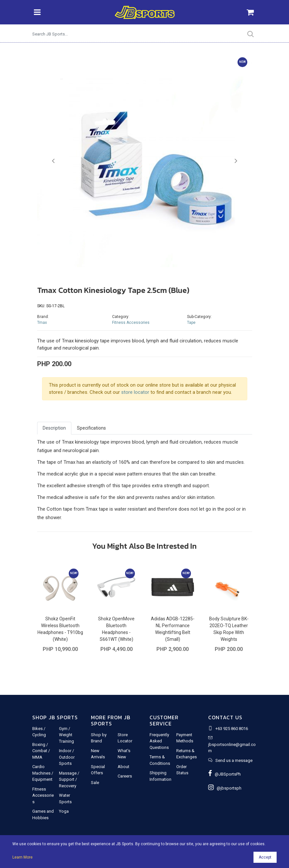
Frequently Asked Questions (159, 741)
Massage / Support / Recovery (69, 779)
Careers (125, 776)
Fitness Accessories (131, 323)
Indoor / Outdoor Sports (67, 757)
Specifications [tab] (91, 428)
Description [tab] (54, 428)
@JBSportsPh (224, 774)
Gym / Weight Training (66, 735)
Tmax (42, 323)
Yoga (64, 811)
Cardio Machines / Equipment (43, 773)
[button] (53, 161)
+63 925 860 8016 (232, 729)
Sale (95, 783)
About (123, 767)
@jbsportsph (225, 788)
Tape (191, 323)
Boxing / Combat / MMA (41, 751)
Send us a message (234, 760)
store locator (135, 392)
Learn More (22, 857)
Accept (265, 857)
